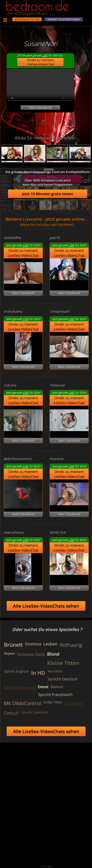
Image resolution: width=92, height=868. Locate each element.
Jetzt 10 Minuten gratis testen (48, 194)
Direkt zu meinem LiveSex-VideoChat (40, 62)
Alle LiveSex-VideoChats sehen (46, 606)
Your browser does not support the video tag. (40, 86)
